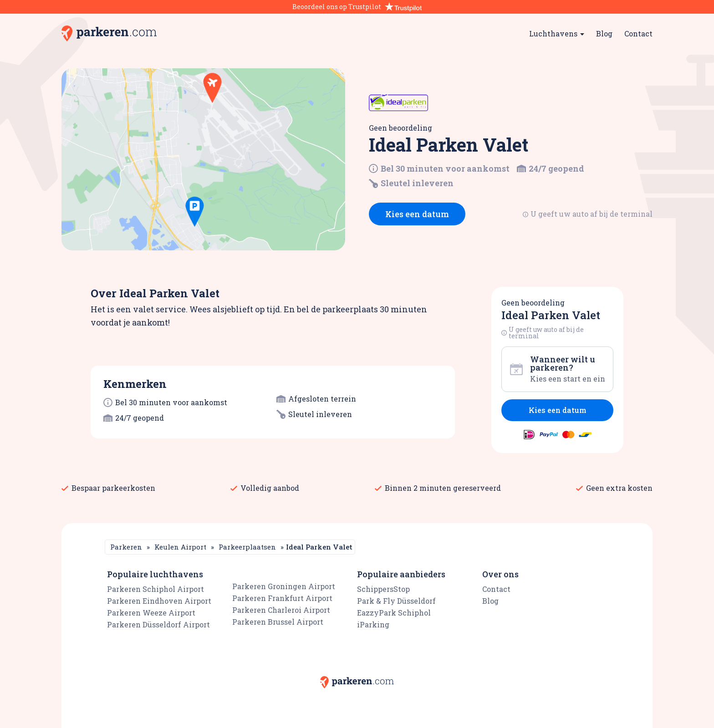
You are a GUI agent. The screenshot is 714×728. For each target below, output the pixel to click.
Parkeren (126, 547)
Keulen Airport (180, 547)
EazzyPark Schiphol (394, 613)
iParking (373, 624)
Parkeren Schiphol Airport (156, 589)
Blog (604, 33)
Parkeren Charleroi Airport (281, 610)
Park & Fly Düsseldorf (396, 601)
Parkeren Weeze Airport (151, 613)
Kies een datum (417, 214)
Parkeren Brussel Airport (278, 622)
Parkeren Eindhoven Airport (159, 601)
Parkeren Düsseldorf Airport (158, 624)
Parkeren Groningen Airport (284, 586)
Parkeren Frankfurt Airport (282, 598)
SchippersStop (383, 589)
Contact (638, 33)
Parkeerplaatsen (247, 547)
